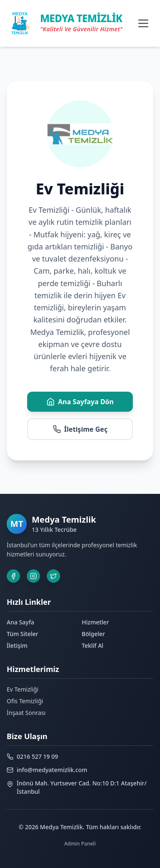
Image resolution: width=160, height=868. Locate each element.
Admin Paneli (80, 844)
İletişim (17, 645)
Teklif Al (93, 645)
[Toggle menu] (143, 23)
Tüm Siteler (22, 634)
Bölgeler (94, 634)
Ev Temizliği (23, 689)
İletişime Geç (80, 429)
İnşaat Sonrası (26, 713)
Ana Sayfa (20, 622)
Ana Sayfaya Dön (80, 402)
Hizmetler (95, 622)
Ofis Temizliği (25, 701)
